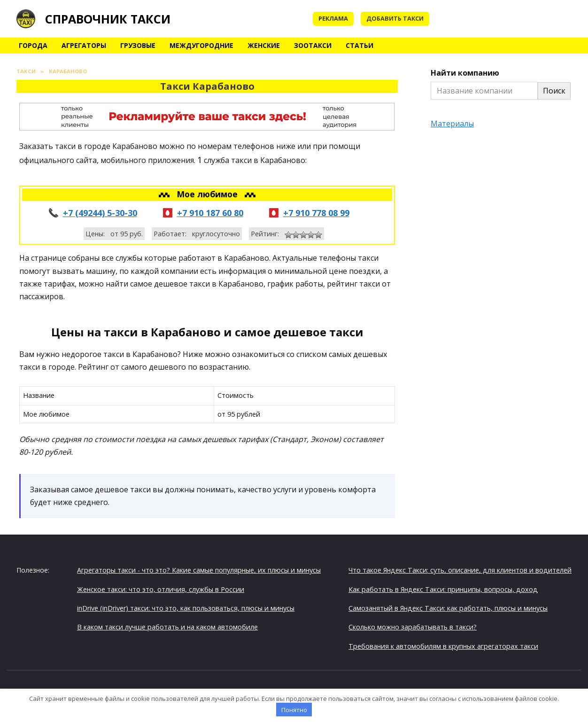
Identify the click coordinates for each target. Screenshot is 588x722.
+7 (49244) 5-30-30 (100, 213)
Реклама (333, 18)
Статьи (360, 45)
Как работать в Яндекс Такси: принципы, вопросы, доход (443, 589)
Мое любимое (208, 194)
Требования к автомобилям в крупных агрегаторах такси (443, 646)
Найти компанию (465, 73)
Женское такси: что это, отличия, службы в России (161, 589)
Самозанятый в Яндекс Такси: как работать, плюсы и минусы (448, 608)
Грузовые (138, 45)
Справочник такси (108, 19)
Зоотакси (313, 45)
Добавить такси (395, 18)
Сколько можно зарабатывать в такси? (413, 627)
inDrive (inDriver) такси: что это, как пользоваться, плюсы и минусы (186, 608)
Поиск (554, 91)
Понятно (294, 710)
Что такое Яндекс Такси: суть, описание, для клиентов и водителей (460, 570)
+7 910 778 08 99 (316, 213)
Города (33, 45)
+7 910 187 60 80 (210, 213)
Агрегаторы (84, 45)
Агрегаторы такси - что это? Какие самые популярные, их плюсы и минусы (199, 570)
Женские (264, 45)
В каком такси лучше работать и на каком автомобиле (167, 627)
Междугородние (201, 45)
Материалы (452, 124)
